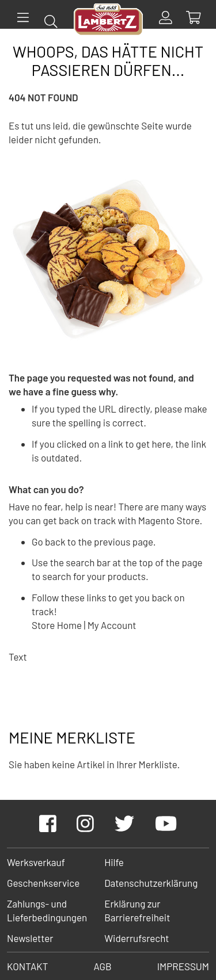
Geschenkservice (43, 883)
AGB (102, 966)
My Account (112, 625)
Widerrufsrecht (137, 938)
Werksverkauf (36, 862)
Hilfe (114, 862)
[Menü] (23, 18)
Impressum (183, 966)
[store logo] (108, 21)
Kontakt (27, 966)
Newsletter (30, 938)
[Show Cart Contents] (193, 18)
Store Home (57, 625)
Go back (48, 542)
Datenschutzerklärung (151, 883)
